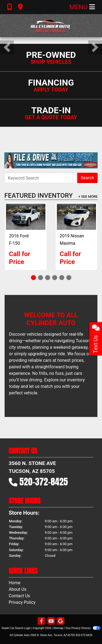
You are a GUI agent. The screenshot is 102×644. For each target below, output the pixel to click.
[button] (7, 47)
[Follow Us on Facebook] (41, 621)
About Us (18, 589)
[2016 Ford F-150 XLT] (26, 217)
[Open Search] (41, 178)
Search (87, 178)
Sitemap (58, 628)
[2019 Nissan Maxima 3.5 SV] (77, 217)
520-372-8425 (44, 482)
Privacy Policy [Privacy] (22, 602)
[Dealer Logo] (51, 26)
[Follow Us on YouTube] (51, 621)
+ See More (88, 197)
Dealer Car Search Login (16, 628)
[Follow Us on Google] (61, 621)
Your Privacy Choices (83, 628)
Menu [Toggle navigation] (82, 7)
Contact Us (19, 596)
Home (15, 583)
